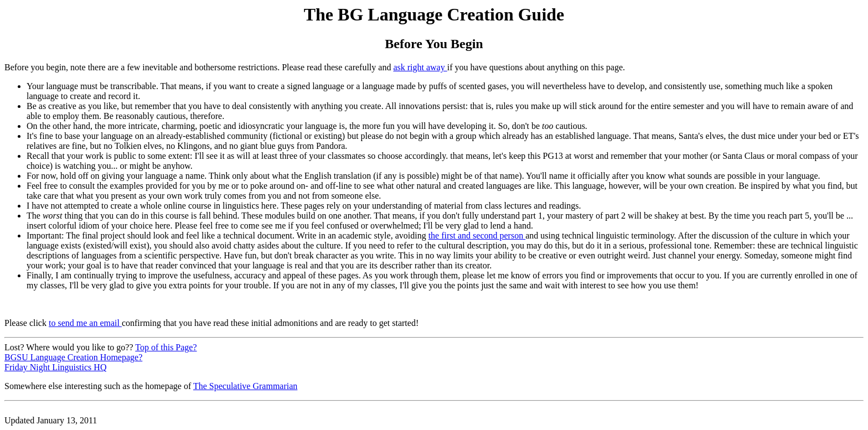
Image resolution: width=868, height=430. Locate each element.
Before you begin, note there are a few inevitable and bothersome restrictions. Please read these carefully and (199, 67)
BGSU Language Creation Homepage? (73, 357)
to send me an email (85, 323)
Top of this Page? (166, 347)
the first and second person (477, 235)
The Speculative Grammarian (245, 386)
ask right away (420, 67)
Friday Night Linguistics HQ (55, 367)
